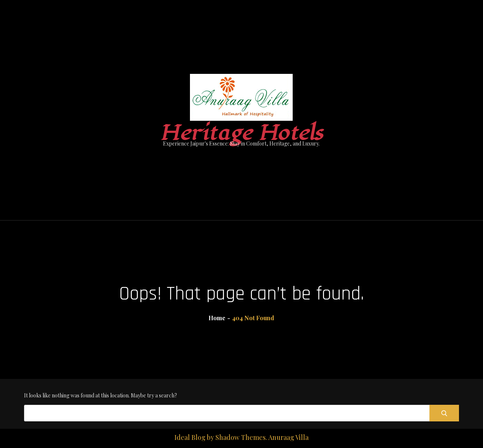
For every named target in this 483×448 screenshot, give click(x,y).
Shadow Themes (241, 437)
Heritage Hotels (241, 133)
